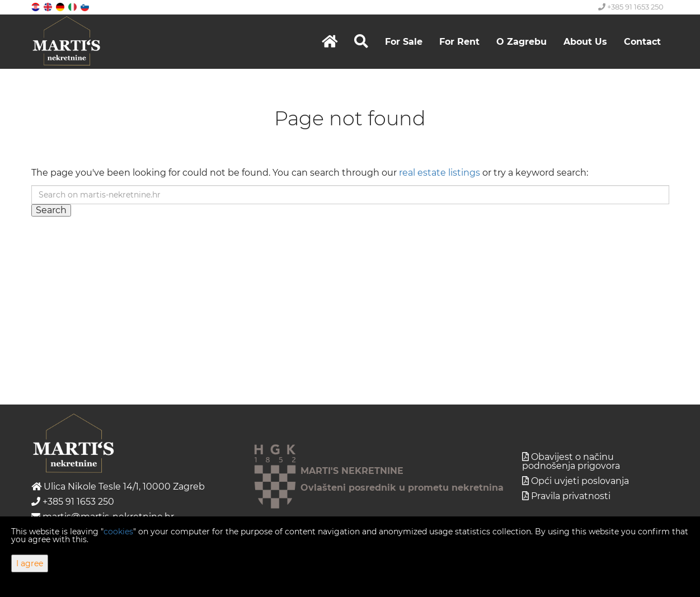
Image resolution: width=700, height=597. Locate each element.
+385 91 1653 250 (631, 7)
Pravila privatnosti (571, 496)
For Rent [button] (459, 42)
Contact (642, 42)
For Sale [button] (404, 42)
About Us (585, 42)
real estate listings (440, 173)
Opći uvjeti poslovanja (580, 481)
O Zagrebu (522, 42)
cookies (118, 532)
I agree (30, 563)
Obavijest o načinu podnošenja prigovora (571, 461)
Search (51, 210)
